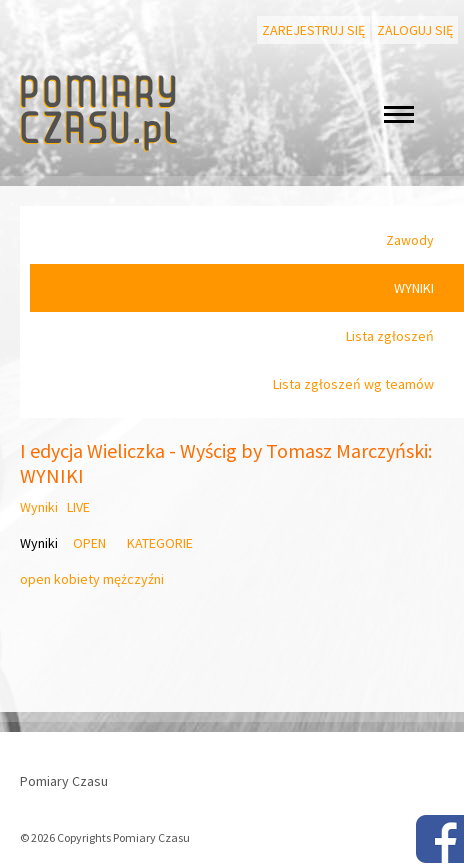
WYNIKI (414, 288)
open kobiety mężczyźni (92, 579)
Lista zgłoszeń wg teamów (353, 384)
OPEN (89, 543)
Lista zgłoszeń (390, 336)
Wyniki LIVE (55, 507)
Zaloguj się (415, 30)
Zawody (410, 240)
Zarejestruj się (313, 30)
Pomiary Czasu (64, 781)
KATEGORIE (160, 543)
